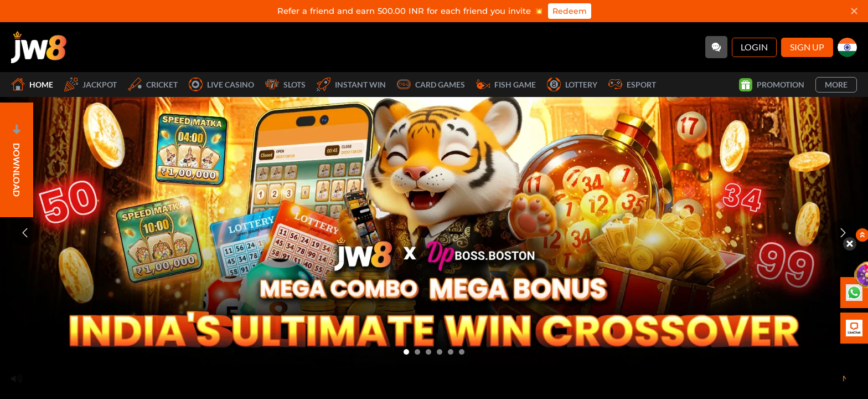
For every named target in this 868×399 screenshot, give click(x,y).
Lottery (572, 85)
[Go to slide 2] (417, 352)
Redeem (570, 11)
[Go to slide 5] (451, 352)
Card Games (431, 85)
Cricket (153, 85)
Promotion (772, 85)
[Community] (716, 47)
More (836, 85)
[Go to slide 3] (428, 352)
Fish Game (506, 85)
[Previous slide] (25, 233)
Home (32, 85)
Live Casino (221, 85)
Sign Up (807, 47)
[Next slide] (843, 233)
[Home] (39, 47)
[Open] (17, 160)
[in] (847, 47)
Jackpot (91, 85)
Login (754, 47)
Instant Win (351, 85)
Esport (632, 85)
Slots (285, 85)
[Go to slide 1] (406, 352)
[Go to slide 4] (440, 352)
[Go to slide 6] (462, 352)
